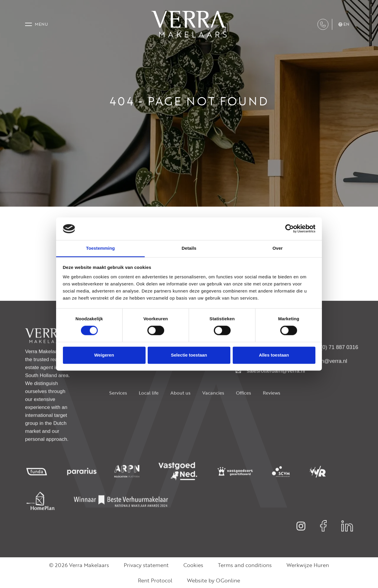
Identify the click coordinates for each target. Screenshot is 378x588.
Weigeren (104, 355)
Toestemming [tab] (100, 248)
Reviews (272, 408)
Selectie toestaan (189, 355)
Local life (149, 408)
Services (118, 408)
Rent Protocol (155, 580)
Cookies (193, 565)
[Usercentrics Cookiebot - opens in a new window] (290, 229)
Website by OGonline (214, 580)
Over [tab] (278, 248)
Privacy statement (146, 565)
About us (180, 408)
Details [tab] (189, 248)
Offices (243, 408)
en (344, 24)
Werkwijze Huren (308, 565)
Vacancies (213, 408)
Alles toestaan (274, 355)
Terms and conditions (245, 565)
